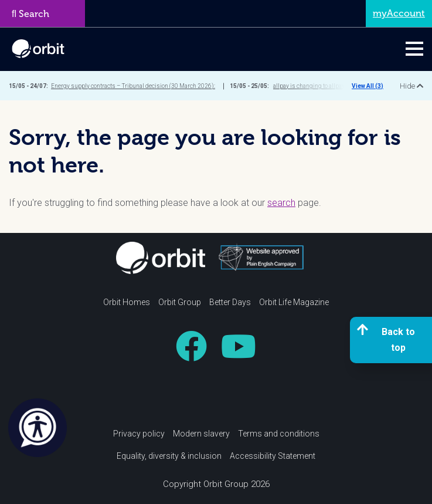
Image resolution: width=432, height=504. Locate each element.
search (281, 203)
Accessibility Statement (273, 456)
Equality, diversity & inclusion (169, 456)
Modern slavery (201, 434)
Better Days (230, 302)
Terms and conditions (279, 434)
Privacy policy (139, 434)
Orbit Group (180, 302)
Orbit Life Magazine (294, 302)
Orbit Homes (127, 302)
